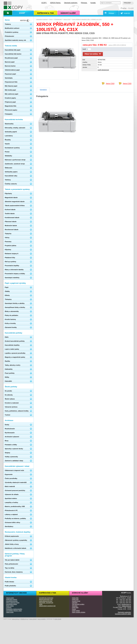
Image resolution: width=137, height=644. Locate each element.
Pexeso (74, 609)
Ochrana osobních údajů (123, 614)
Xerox (51, 19)
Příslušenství (58, 19)
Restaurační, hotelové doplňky (14, 609)
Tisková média (10, 598)
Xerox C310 (110, 84)
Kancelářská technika (12, 601)
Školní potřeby (10, 606)
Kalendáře (75, 603)
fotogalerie (43, 90)
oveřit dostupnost (103, 70)
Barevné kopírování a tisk (46, 599)
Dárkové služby (80, 593)
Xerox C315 (67, 19)
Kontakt (93, 3)
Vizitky (41, 604)
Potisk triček (75, 598)
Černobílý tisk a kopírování (46, 598)
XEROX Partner (56, 3)
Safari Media (58, 619)
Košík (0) (127, 13)
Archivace (9, 607)
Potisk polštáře (76, 611)
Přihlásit (111, 13)
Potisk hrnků (75, 599)
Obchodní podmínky (124, 612)
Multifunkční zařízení (12, 599)
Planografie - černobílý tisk (46, 603)
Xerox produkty (42, 619)
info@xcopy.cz (126, 604)
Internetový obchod (42, 19)
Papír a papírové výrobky (13, 603)
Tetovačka (75, 606)
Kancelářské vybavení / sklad (14, 611)
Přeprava (84, 3)
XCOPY (44, 3)
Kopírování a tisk (48, 593)
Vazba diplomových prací (46, 601)
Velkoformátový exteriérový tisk (47, 606)
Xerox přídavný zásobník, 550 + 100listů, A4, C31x (87, 19)
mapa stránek (33, 619)
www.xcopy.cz (126, 606)
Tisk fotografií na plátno (78, 604)
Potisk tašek (75, 607)
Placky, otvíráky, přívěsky (79, 612)
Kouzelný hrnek (76, 601)
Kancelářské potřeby (12, 604)
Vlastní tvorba (10, 612)
